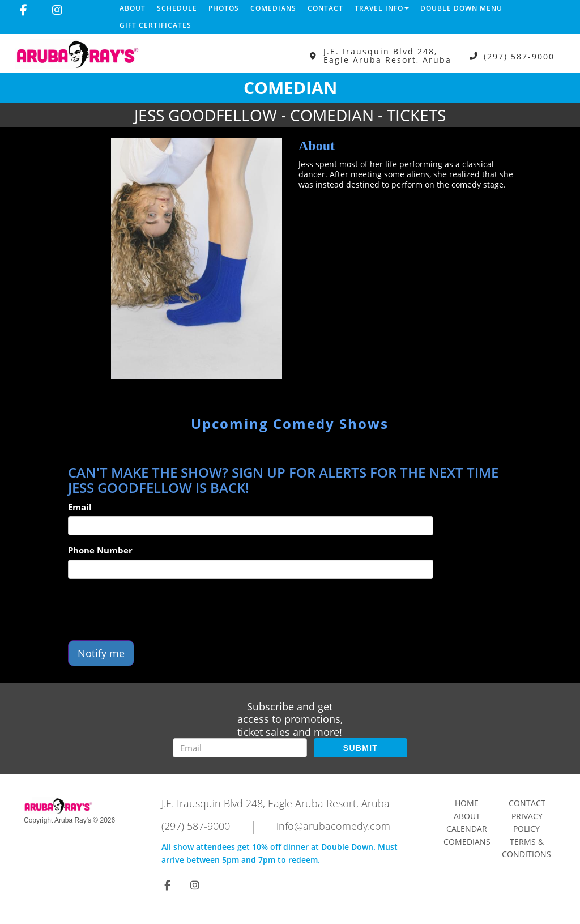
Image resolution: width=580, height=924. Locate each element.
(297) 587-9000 (519, 56)
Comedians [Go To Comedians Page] (467, 842)
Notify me (101, 653)
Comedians (273, 8)
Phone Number (100, 550)
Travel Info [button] (382, 8)
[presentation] (154, 610)
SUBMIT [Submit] (361, 748)
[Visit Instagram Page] (57, 10)
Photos (224, 8)
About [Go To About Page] (467, 816)
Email (80, 507)
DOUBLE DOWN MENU (461, 8)
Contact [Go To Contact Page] (527, 803)
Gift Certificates (155, 25)
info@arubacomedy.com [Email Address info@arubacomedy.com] (333, 826)
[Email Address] (240, 748)
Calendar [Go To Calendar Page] (467, 829)
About (133, 8)
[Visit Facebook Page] (24, 10)
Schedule (177, 8)
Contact (325, 8)
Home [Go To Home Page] (467, 803)
